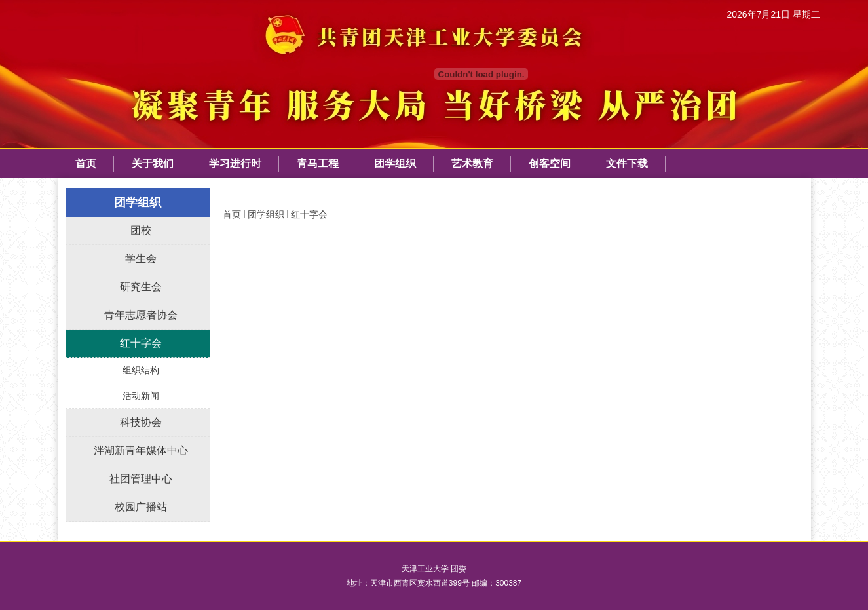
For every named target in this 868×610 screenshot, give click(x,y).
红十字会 (309, 214)
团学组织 (266, 214)
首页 (232, 214)
